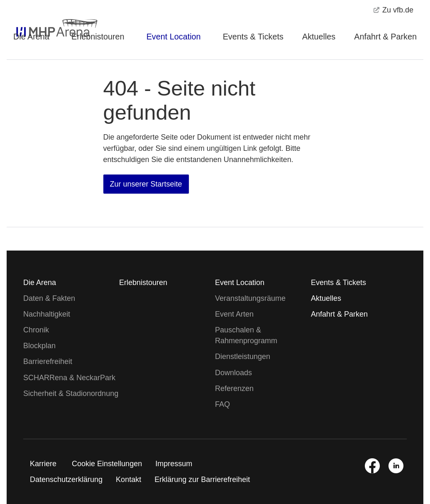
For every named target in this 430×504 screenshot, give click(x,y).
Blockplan (39, 346)
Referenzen (234, 388)
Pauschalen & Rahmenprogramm (246, 335)
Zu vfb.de (393, 10)
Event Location (174, 37)
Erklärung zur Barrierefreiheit (202, 479)
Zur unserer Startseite (146, 184)
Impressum (174, 464)
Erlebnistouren (98, 37)
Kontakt (128, 479)
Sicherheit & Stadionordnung (71, 393)
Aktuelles (319, 37)
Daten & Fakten (49, 298)
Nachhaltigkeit (47, 314)
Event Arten (234, 314)
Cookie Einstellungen (107, 464)
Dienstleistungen (243, 356)
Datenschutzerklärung (66, 479)
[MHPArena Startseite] (47, 19)
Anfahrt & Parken (385, 37)
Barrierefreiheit (48, 361)
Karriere (43, 464)
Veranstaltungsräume (250, 298)
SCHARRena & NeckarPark (69, 378)
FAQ (222, 404)
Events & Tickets (253, 37)
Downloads (233, 373)
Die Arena (31, 37)
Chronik (36, 330)
